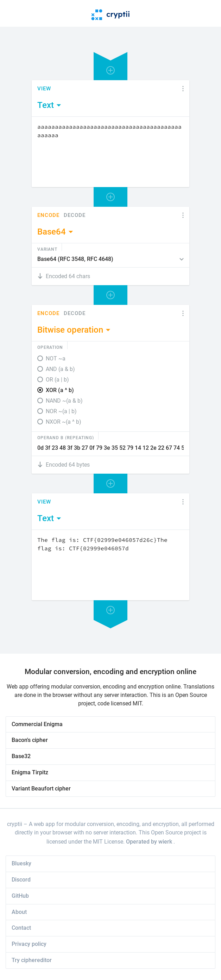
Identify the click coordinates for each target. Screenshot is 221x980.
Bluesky (21, 863)
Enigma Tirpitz (30, 772)
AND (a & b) (60, 369)
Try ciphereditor (32, 960)
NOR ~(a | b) (61, 411)
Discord (21, 880)
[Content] (110, 152)
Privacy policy (29, 944)
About (19, 912)
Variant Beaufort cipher (41, 789)
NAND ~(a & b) (64, 401)
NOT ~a (56, 358)
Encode (48, 215)
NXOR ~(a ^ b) (64, 422)
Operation (50, 347)
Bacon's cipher (30, 740)
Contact (21, 928)
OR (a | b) (57, 380)
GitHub (20, 896)
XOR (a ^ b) (60, 390)
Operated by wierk (150, 842)
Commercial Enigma (37, 724)
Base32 (21, 756)
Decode (75, 215)
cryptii (15, 824)
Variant (47, 249)
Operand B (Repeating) (66, 437)
